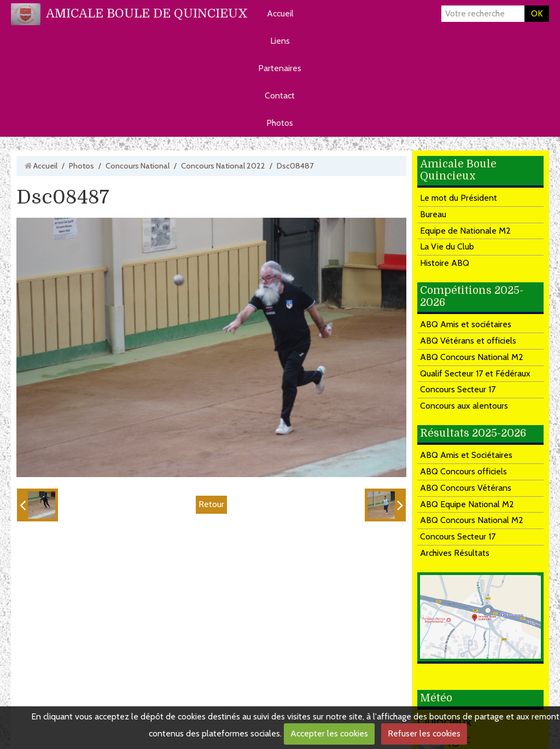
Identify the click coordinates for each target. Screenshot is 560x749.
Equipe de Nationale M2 (465, 231)
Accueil (280, 13)
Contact (280, 95)
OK (537, 13)
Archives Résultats (455, 553)
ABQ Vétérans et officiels (468, 341)
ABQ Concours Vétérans (466, 488)
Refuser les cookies (424, 733)
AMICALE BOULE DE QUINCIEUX (147, 13)
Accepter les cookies (329, 733)
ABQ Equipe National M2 (467, 504)
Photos (280, 123)
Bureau (433, 214)
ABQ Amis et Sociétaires (466, 455)
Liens (280, 41)
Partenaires (280, 68)
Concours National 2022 (223, 166)
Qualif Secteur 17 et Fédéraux (475, 373)
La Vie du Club (447, 246)
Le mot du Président (459, 198)
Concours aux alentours (464, 406)
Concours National (138, 166)
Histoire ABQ (445, 263)
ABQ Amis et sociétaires (466, 324)
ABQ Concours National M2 (472, 357)
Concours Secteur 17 (458, 389)
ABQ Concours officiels (463, 471)
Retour (211, 504)
